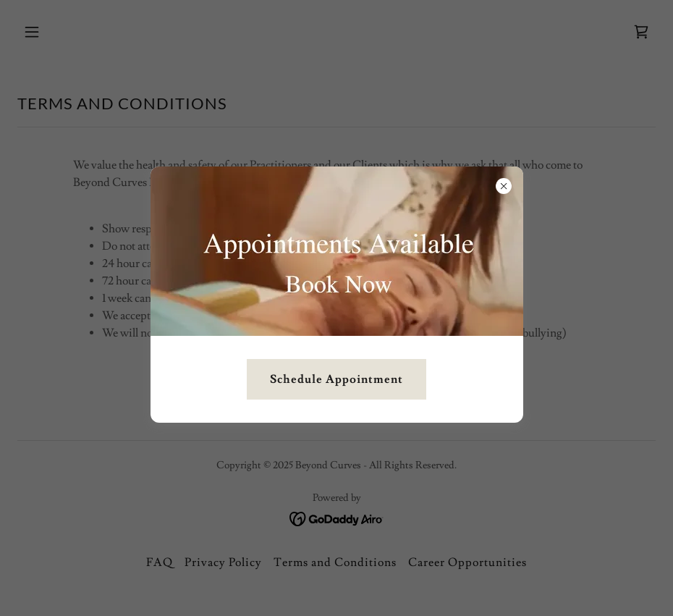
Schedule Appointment (336, 379)
